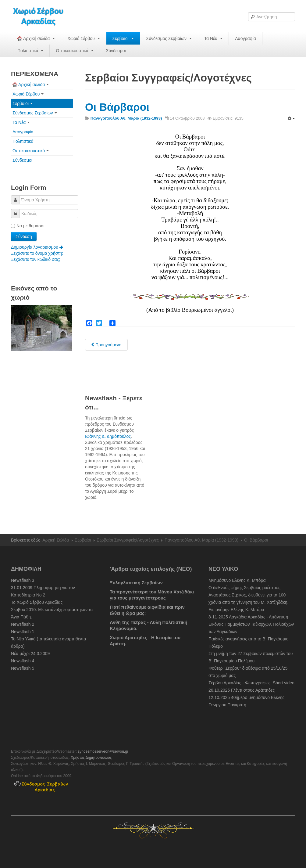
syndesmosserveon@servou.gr (103, 751)
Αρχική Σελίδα (56, 540)
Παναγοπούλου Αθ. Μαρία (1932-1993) (201, 540)
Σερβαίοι (123, 38)
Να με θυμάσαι (28, 226)
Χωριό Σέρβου (84, 38)
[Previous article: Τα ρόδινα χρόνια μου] (106, 345)
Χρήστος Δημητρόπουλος (91, 758)
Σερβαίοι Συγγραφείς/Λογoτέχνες (128, 540)
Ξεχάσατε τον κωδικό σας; (36, 259)
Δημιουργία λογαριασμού (37, 247)
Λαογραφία (246, 38)
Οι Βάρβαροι (117, 107)
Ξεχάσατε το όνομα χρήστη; (37, 253)
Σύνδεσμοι (116, 51)
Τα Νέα (213, 38)
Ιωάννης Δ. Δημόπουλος (108, 436)
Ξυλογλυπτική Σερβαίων (136, 583)
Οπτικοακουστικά (75, 51)
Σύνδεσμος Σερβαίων (169, 38)
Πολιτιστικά (30, 51)
